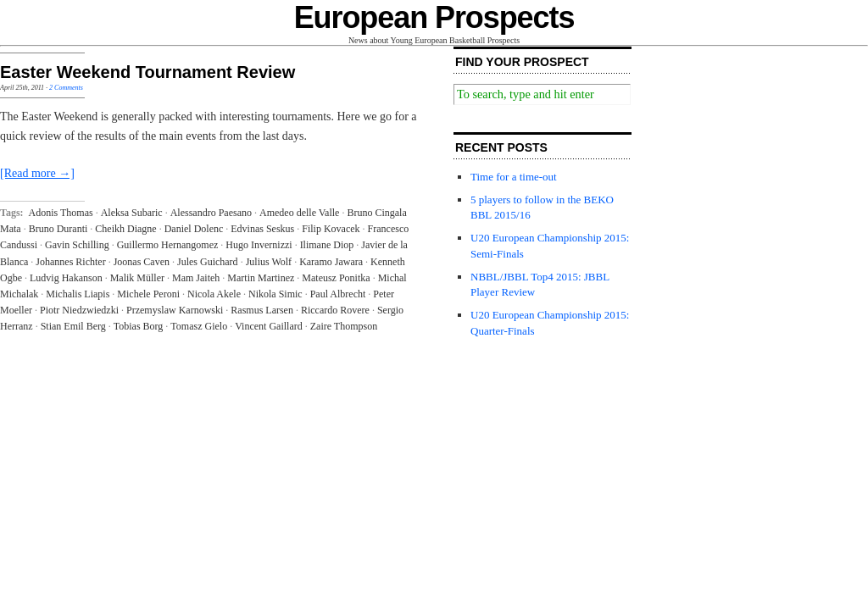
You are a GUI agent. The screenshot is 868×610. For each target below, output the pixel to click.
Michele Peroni (148, 294)
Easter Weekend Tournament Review (147, 72)
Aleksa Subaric (132, 213)
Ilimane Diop (327, 245)
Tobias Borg (139, 326)
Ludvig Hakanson (66, 278)
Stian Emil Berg (73, 326)
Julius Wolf (269, 262)
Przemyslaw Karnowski (175, 310)
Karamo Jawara (331, 262)
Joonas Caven (142, 262)
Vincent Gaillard (269, 326)
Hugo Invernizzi (259, 245)
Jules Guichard (208, 262)
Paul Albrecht (338, 294)
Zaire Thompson (344, 326)
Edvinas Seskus (262, 229)
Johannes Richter (70, 262)
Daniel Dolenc (194, 229)
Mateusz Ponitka (336, 278)
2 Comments (66, 88)
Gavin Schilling (77, 245)
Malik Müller (137, 278)
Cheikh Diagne (125, 229)
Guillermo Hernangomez (168, 245)
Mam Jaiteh (196, 278)
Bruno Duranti (58, 229)
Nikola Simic (275, 294)
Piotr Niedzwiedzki (79, 310)
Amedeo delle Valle (299, 213)
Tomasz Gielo (199, 326)
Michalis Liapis (78, 294)
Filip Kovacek (331, 229)
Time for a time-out (514, 177)
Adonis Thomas (61, 213)
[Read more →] (37, 173)
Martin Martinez (261, 278)
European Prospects (434, 17)
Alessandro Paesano (211, 213)
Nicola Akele (214, 294)
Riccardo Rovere (335, 310)
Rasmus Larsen (262, 310)
